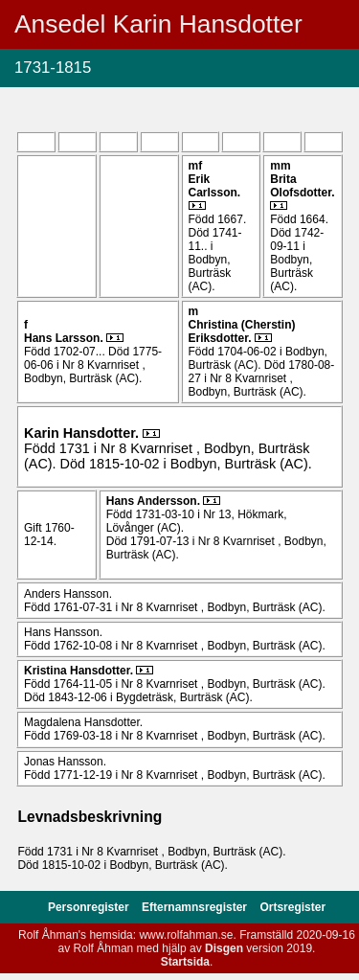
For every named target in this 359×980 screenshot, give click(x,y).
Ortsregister (292, 907)
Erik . (215, 186)
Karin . (83, 433)
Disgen (224, 948)
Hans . (65, 338)
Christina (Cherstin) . (242, 331)
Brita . (302, 186)
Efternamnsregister (196, 907)
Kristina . (80, 671)
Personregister (90, 907)
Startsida (185, 962)
